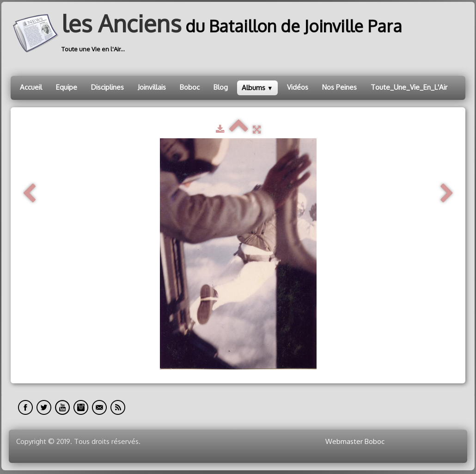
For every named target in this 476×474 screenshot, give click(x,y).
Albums (257, 88)
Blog (221, 87)
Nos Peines (339, 87)
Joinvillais (152, 87)
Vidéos (298, 87)
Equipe (67, 87)
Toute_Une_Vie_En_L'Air (409, 87)
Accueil (31, 87)
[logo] (210, 33)
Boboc (190, 87)
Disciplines (107, 87)
